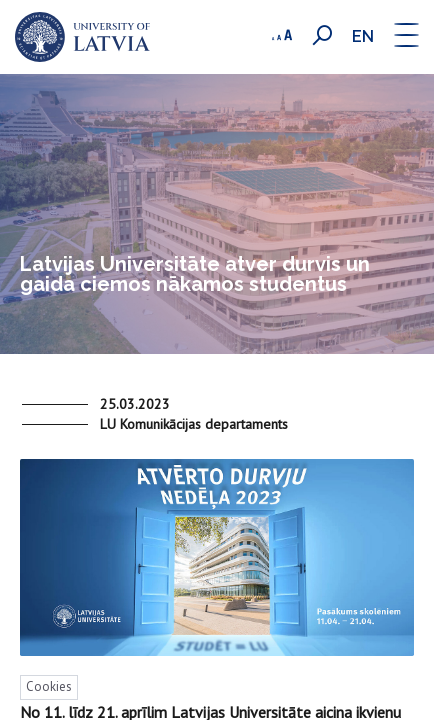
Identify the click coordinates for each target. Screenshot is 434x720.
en (363, 36)
